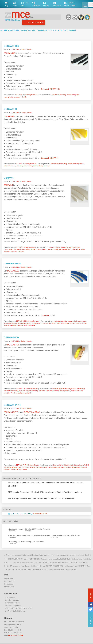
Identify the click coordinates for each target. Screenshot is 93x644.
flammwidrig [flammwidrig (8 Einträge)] (80, 555)
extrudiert (7, 391)
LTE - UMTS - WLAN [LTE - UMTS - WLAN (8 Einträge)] (15, 563)
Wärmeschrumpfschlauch (19, 469)
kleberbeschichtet (74, 467)
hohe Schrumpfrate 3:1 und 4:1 (14, 467)
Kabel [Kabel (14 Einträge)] (26, 559)
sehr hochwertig (53, 249)
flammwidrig (63, 164)
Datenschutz (9, 581)
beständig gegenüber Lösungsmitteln (66, 321)
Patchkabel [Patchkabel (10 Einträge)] (54, 563)
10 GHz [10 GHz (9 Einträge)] (12, 555)
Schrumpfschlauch (31, 95)
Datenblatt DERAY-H (49, 158)
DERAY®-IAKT (12, 405)
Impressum (9, 578)
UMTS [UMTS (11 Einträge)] (44, 569)
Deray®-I (9, 178)
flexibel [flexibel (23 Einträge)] (88, 555)
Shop (91, 596)
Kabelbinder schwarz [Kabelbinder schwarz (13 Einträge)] (49, 559)
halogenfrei (76, 95)
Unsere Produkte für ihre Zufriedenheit (65, 535)
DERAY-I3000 (13, 271)
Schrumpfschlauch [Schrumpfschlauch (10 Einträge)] (32, 566)
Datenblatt (45, 315)
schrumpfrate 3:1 (37, 323)
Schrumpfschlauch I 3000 (52, 323)
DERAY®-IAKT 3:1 (12, 412)
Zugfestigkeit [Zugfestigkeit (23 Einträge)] (70, 569)
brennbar (54, 95)
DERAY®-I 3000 (21, 321)
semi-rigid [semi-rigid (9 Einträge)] (74, 566)
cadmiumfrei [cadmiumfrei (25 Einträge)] (42, 555)
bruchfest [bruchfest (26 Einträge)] (31, 555)
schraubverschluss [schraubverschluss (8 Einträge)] (18, 566)
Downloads (9, 584)
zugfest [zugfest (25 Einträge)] (60, 569)
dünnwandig (62, 95)
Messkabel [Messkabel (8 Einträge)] (30, 563)
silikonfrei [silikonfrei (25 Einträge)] (82, 566)
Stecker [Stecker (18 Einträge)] (14, 569)
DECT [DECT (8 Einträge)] (57, 555)
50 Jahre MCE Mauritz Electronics (38, 529)
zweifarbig (28, 393)
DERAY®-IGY (12, 337)
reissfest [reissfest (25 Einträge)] (74, 562)
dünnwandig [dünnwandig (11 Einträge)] (64, 555)
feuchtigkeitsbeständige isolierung (72, 465)
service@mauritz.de (40, 514)
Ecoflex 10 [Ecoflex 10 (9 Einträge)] (72, 555)
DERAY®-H (10, 109)
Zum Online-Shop (35, 23)
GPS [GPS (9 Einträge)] (6, 559)
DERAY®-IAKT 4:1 (32, 412)
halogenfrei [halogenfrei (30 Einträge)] (17, 559)
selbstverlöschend (9, 166)
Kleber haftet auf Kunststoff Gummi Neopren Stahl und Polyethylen (46, 467)
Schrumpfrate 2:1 (79, 164)
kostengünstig (8, 97)
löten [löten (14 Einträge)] (24, 563)
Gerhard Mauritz (26, 50)
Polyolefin (42, 391)
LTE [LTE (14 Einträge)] (6, 563)
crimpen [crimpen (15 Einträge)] (51, 555)
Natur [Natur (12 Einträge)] (41, 563)
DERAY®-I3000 (13, 263)
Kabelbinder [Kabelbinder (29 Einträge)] (34, 559)
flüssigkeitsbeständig (24, 323)
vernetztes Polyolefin (20, 97)
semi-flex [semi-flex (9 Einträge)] (67, 566)
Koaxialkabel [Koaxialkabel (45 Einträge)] (64, 559)
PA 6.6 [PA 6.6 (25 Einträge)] (46, 562)
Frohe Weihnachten (17, 529)
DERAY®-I (8, 185)
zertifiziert (47, 166)
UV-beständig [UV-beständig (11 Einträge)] (52, 569)
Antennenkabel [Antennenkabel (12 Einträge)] (21, 555)
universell (19, 166)
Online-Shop (9, 587)
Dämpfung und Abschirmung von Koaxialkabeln (27, 542)
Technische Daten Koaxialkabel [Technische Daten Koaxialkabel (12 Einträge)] (30, 569)
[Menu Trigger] (85, 5)
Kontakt (91, 621)
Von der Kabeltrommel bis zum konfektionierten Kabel (29, 535)
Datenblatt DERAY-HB (50, 89)
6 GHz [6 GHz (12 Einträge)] (7, 555)
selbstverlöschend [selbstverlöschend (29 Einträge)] (54, 566)
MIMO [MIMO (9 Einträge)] (36, 563)
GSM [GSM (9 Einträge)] (10, 559)
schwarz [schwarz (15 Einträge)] (42, 566)
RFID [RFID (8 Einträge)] (81, 563)
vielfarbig (40, 166)
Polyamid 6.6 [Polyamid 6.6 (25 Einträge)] (64, 562)
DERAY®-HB (11, 46)
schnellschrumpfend (52, 391)
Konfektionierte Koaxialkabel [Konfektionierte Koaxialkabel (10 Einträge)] (81, 559)
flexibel (69, 95)
